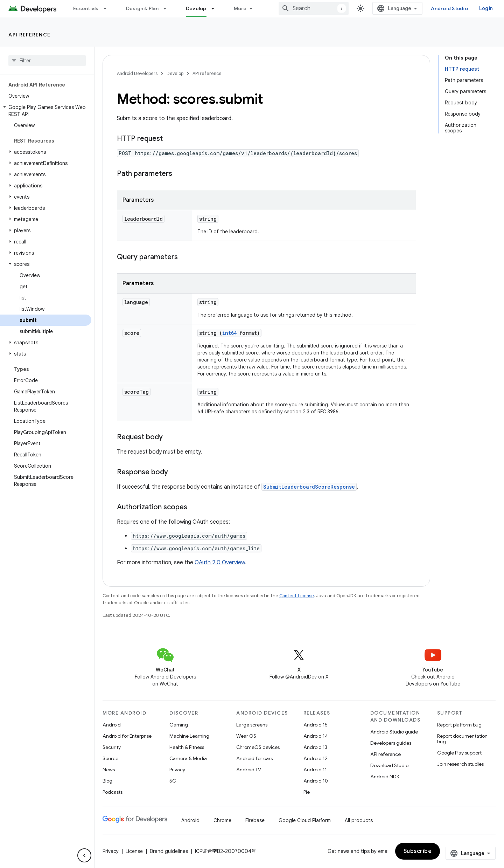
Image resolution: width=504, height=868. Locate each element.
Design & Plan (142, 8)
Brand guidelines (169, 851)
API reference (30, 35)
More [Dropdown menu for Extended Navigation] (240, 8)
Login (486, 8)
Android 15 (316, 725)
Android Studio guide (394, 732)
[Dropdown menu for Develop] (216, 8)
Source (110, 758)
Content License (297, 596)
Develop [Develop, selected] (196, 8)
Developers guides (391, 743)
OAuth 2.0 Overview (220, 563)
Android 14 (316, 736)
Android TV (249, 770)
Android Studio (449, 8)
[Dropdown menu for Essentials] (108, 8)
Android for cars (254, 758)
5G (173, 781)
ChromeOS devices (258, 747)
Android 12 (316, 758)
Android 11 (315, 770)
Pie (307, 792)
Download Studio (389, 765)
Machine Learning (189, 736)
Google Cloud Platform (305, 820)
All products (359, 820)
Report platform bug (459, 725)
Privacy (177, 770)
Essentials (86, 8)
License (134, 851)
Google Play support (459, 753)
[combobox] (314, 8)
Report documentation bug (462, 739)
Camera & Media (188, 758)
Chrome (222, 820)
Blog (107, 781)
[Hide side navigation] (84, 855)
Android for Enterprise (127, 736)
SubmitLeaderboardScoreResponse (309, 487)
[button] (46, 111)
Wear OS (246, 736)
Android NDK (385, 777)
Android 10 (316, 781)
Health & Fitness (187, 747)
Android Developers (137, 73)
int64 (229, 333)
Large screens (252, 725)
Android (112, 725)
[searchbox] (47, 61)
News (109, 770)
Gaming (179, 725)
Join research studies (460, 764)
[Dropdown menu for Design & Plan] (168, 8)
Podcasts (113, 792)
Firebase (255, 820)
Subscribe (418, 851)
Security (112, 747)
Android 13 (315, 747)
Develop (175, 73)
